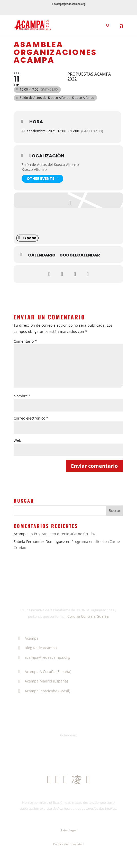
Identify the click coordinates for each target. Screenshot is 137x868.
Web (17, 440)
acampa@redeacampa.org (43, 657)
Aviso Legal (68, 830)
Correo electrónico (31, 418)
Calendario (42, 255)
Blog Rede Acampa (36, 648)
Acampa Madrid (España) (42, 681)
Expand (27, 238)
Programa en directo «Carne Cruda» (65, 534)
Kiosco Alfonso (34, 169)
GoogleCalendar (80, 255)
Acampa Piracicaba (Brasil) (43, 691)
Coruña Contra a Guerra (88, 616)
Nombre (22, 396)
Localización (47, 156)
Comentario (25, 341)
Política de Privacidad (68, 844)
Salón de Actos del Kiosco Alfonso (50, 164)
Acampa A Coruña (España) (44, 672)
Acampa (27, 638)
